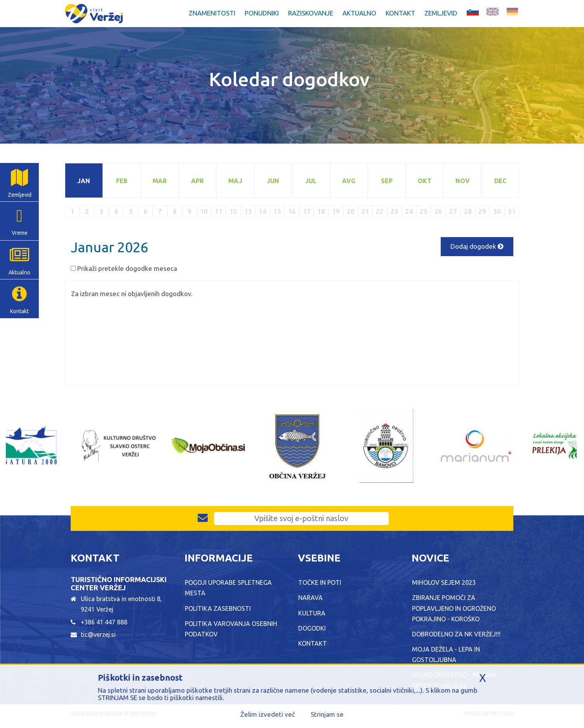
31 (512, 211)
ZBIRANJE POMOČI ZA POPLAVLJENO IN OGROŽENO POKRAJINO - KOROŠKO (454, 608)
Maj (235, 181)
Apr (197, 181)
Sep (387, 181)
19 (336, 211)
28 (468, 211)
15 (277, 211)
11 (219, 211)
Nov (463, 181)
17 (307, 211)
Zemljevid (441, 13)
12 (233, 211)
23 (395, 211)
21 (365, 211)
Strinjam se (327, 714)
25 (424, 211)
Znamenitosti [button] (212, 13)
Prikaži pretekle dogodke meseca (127, 268)
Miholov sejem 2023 (444, 582)
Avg (349, 181)
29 (482, 211)
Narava (310, 598)
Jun (273, 181)
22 (380, 211)
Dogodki (312, 628)
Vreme (20, 233)
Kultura (312, 613)
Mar (160, 181)
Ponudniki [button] (262, 13)
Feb (122, 181)
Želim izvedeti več (268, 714)
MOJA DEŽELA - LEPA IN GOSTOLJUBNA (446, 654)
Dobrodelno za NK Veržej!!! (456, 634)
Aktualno (19, 272)
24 (409, 211)
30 (497, 211)
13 (248, 211)
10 (204, 211)
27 (453, 211)
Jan (84, 181)
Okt (425, 181)
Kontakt (400, 13)
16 (292, 211)
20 (351, 211)
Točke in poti (320, 582)
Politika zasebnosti (218, 608)
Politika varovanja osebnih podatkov (231, 629)
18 (321, 211)
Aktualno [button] (359, 13)
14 (262, 211)
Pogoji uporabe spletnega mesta (228, 588)
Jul (311, 181)
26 (438, 211)
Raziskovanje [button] (311, 13)
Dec (500, 181)
